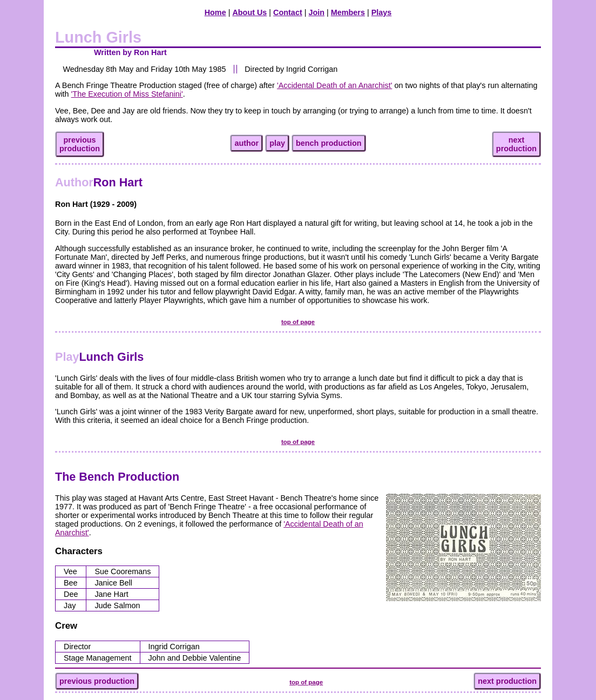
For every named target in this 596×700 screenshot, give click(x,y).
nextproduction (516, 144)
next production (507, 681)
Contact (288, 12)
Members (348, 12)
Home (215, 12)
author (246, 143)
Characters (79, 551)
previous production (97, 681)
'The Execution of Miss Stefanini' (127, 94)
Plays (382, 12)
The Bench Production (117, 477)
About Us (249, 12)
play (277, 143)
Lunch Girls (99, 357)
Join (316, 12)
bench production (329, 143)
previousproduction (80, 144)
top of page (298, 322)
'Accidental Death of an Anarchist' (334, 85)
